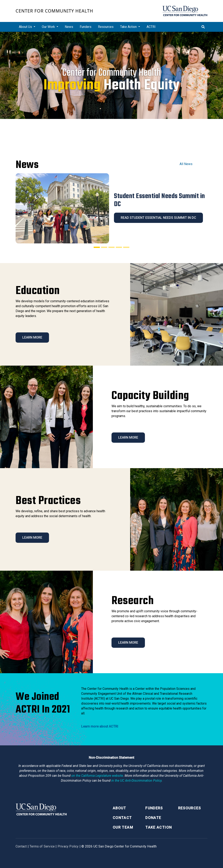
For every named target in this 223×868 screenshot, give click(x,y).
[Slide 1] (97, 247)
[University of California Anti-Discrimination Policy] (136, 781)
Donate (153, 818)
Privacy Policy (68, 846)
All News (186, 164)
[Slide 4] (119, 247)
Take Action (159, 827)
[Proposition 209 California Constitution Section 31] (97, 776)
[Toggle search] (203, 27)
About (119, 808)
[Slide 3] (111, 247)
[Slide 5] (126, 247)
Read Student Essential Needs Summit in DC (158, 218)
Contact (122, 818)
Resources (106, 27)
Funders (86, 27)
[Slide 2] (104, 247)
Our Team (123, 827)
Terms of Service (42, 846)
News (69, 27)
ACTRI (151, 27)
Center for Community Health (54, 11)
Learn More (32, 337)
